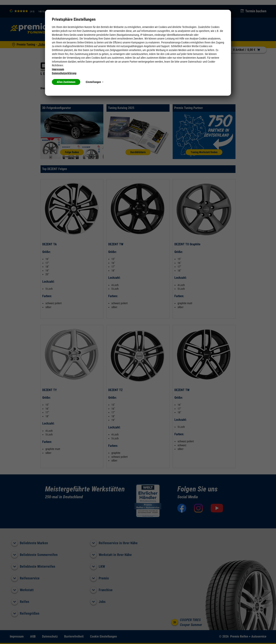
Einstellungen (95, 82)
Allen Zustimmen (66, 82)
